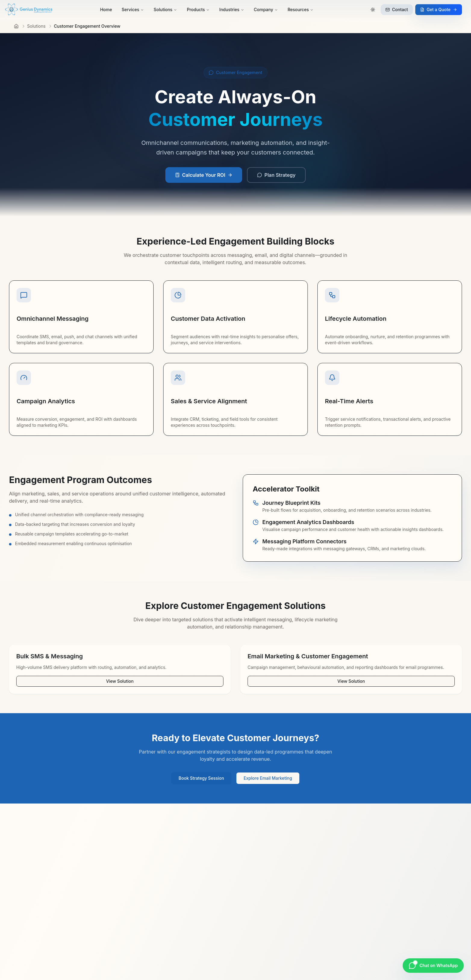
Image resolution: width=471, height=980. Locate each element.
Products (198, 9)
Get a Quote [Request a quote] (439, 9)
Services (133, 9)
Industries (232, 9)
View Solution (120, 681)
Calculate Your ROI (204, 175)
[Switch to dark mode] (373, 10)
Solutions (165, 9)
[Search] (360, 10)
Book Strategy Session (201, 778)
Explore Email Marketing (268, 778)
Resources (301, 9)
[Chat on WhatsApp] (433, 966)
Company (266, 9)
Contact (397, 9)
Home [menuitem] (106, 9)
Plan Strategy (276, 175)
